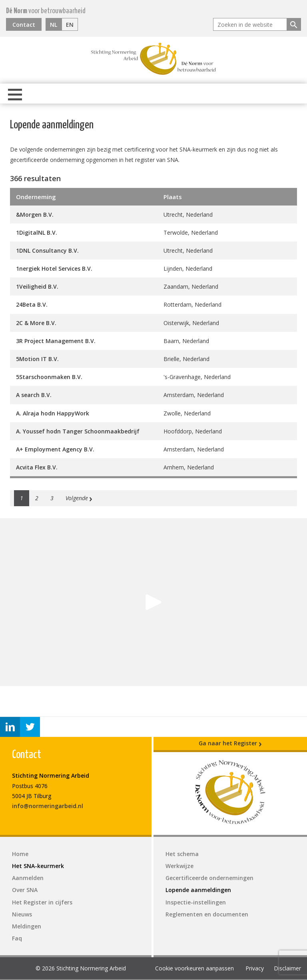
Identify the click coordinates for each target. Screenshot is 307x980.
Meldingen (27, 926)
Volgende (79, 498)
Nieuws (22, 914)
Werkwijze (179, 866)
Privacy (255, 968)
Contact (24, 25)
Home (20, 854)
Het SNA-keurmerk (38, 866)
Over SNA (25, 890)
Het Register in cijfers (42, 902)
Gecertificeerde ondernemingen (209, 878)
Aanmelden (28, 878)
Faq (17, 938)
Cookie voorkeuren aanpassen (194, 968)
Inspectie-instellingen (196, 902)
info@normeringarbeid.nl (48, 806)
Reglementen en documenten (207, 914)
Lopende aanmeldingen (198, 890)
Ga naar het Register (230, 743)
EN (70, 25)
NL (54, 25)
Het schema (182, 854)
